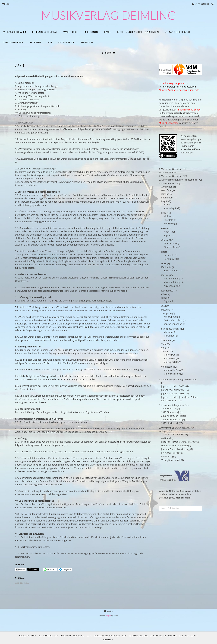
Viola (164, 348)
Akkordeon (167, 187)
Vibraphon (169, 336)
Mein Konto (91, 32)
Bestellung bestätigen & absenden (138, 32)
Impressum (87, 42)
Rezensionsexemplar (45, 32)
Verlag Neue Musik (171, 460)
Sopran (167, 235)
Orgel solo (169, 301)
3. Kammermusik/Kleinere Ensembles (178, 180)
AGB (50, 42)
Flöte (164, 213)
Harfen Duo (170, 259)
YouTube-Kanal (192, 149)
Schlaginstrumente (171, 329)
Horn (164, 264)
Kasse (107, 32)
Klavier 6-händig (172, 282)
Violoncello (167, 367)
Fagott (165, 201)
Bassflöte (168, 220)
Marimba (168, 332)
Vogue (108, 616)
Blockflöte (166, 190)
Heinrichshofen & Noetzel (175, 445)
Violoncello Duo (172, 370)
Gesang (165, 228)
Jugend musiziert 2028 (173, 393)
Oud (164, 306)
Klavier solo (170, 286)
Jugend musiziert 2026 (173, 386)
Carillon (165, 194)
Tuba (164, 344)
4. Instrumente (167, 183)
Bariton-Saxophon (173, 320)
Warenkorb (71, 32)
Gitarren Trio (170, 247)
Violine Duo (170, 355)
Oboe (164, 294)
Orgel (164, 298)
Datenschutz (66, 42)
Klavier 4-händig (172, 279)
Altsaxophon (170, 317)
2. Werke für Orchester (171, 176)
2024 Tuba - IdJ (169, 409)
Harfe (164, 252)
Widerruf (35, 42)
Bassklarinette (171, 270)
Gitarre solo (170, 243)
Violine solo (170, 358)
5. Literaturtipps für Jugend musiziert (178, 380)
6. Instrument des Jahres (171, 405)
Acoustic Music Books (172, 435)
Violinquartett (171, 362)
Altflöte (167, 216)
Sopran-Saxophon (173, 324)
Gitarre (165, 240)
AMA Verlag (167, 438)
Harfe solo (169, 255)
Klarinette (166, 267)
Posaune (166, 310)
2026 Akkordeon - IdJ (172, 416)
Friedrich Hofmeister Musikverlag (178, 442)
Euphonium (167, 198)
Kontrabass (167, 291)
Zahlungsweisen (13, 42)
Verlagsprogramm (14, 32)
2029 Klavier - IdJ (170, 423)
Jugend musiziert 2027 (173, 390)
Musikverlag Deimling (108, 15)
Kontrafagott (170, 208)
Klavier (165, 275)
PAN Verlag (167, 456)
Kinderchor (169, 232)
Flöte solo (169, 224)
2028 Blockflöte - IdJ (171, 419)
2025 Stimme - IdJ (170, 412)
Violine (165, 351)
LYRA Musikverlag (170, 453)
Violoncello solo (172, 374)
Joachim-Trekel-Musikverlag (175, 449)
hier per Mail (183, 498)
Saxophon (166, 313)
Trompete (166, 340)
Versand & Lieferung (178, 32)
